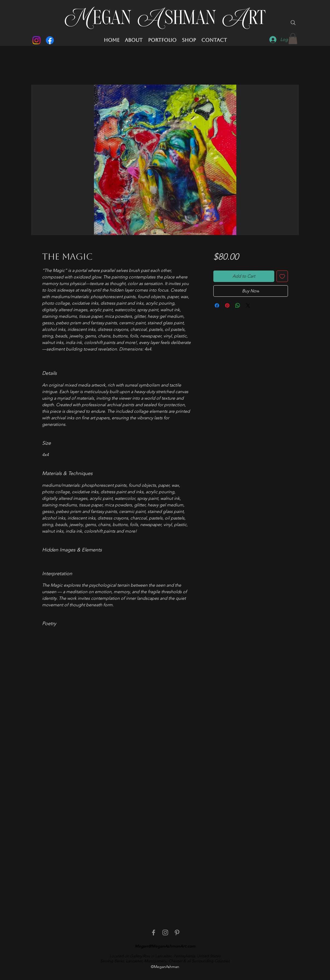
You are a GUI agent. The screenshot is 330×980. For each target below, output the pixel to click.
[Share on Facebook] (217, 305)
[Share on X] (248, 305)
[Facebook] (50, 40)
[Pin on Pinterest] (227, 305)
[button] (293, 39)
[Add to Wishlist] (282, 276)
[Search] (293, 23)
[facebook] (154, 933)
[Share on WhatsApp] (238, 305)
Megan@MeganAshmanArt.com (165, 946)
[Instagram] (36, 40)
